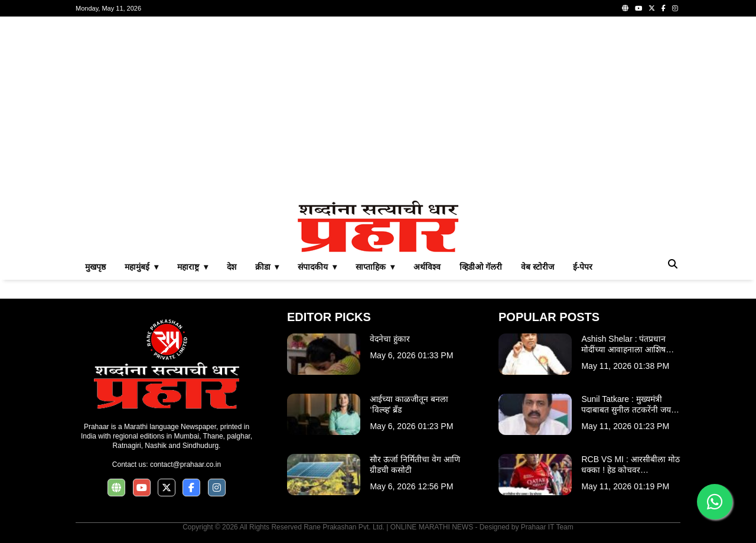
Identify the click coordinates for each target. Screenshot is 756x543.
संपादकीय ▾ (317, 267)
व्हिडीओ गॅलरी (481, 267)
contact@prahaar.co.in (185, 465)
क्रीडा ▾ (267, 267)
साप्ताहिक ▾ (375, 267)
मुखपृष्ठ (95, 267)
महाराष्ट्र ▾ (193, 267)
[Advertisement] (378, 109)
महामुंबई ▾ (141, 267)
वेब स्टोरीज (537, 267)
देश (232, 267)
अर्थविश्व (427, 267)
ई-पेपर (583, 267)
